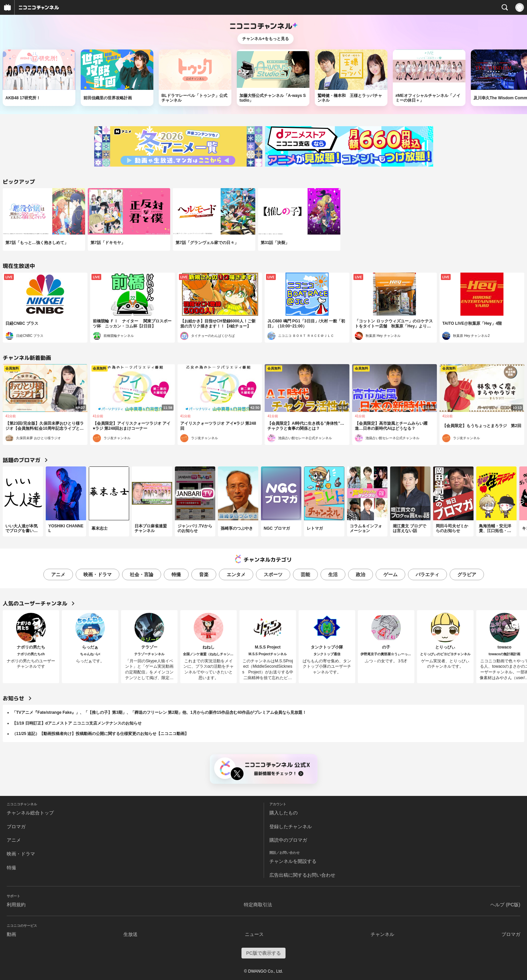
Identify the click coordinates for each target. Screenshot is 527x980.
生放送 (130, 934)
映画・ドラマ (98, 574)
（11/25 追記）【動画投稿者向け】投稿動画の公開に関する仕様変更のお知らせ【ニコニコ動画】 (100, 734)
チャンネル (382, 934)
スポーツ (273, 574)
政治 (361, 574)
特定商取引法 (258, 905)
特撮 (176, 574)
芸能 (305, 574)
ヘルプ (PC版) (505, 905)
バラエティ (427, 574)
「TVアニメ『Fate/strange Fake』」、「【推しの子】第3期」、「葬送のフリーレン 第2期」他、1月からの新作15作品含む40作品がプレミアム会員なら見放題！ (159, 712)
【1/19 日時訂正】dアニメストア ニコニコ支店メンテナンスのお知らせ (77, 723)
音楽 (204, 574)
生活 (333, 574)
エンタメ (236, 574)
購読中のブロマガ (288, 840)
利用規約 (16, 905)
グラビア (467, 574)
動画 (11, 934)
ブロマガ (16, 827)
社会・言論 (142, 574)
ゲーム (390, 574)
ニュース (254, 934)
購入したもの (284, 813)
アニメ (58, 574)
